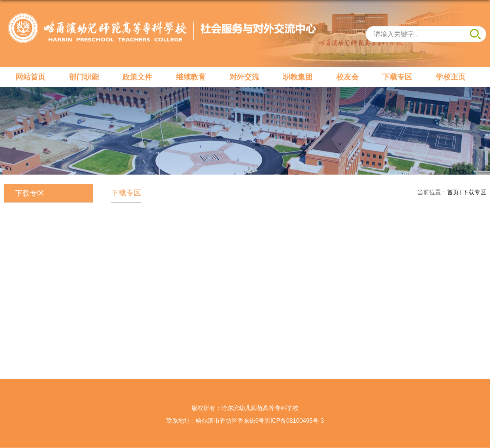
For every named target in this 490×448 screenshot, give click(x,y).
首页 (453, 192)
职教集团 (298, 77)
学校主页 (451, 77)
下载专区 (397, 77)
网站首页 (30, 77)
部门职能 (84, 77)
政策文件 (137, 77)
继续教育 (191, 77)
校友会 (347, 77)
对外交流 (244, 77)
